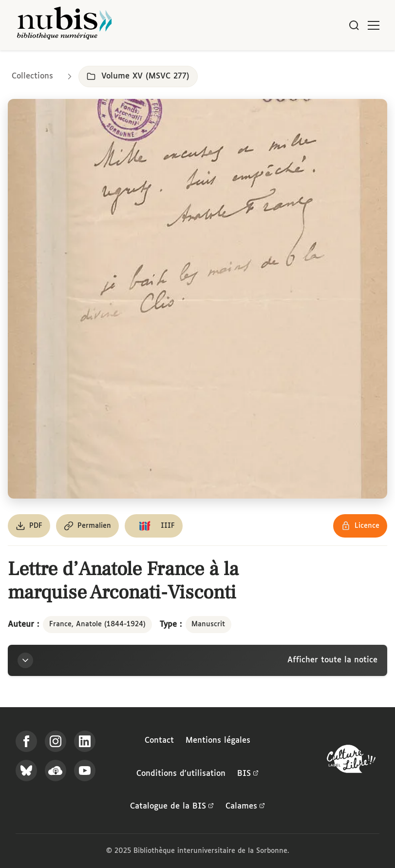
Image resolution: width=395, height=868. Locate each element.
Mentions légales (218, 741)
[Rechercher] (354, 25)
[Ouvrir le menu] (374, 25)
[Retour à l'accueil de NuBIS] (64, 25)
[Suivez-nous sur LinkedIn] (85, 741)
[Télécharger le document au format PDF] (29, 526)
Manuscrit (208, 624)
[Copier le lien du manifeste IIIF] (154, 526)
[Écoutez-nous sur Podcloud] (56, 771)
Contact (159, 741)
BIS (248, 774)
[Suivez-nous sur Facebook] (26, 741)
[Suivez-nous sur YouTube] (85, 771)
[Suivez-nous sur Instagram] (56, 741)
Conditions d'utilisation (181, 774)
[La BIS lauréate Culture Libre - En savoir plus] (351, 761)
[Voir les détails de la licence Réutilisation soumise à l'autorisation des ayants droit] (360, 526)
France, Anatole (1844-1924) (97, 624)
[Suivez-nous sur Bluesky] (26, 771)
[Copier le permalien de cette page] (87, 526)
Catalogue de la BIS (172, 807)
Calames (245, 807)
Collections (32, 76)
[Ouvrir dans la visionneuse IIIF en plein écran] (197, 299)
